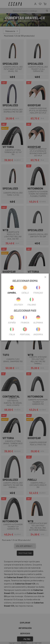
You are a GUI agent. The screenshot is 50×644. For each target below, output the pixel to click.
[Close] (45, 277)
